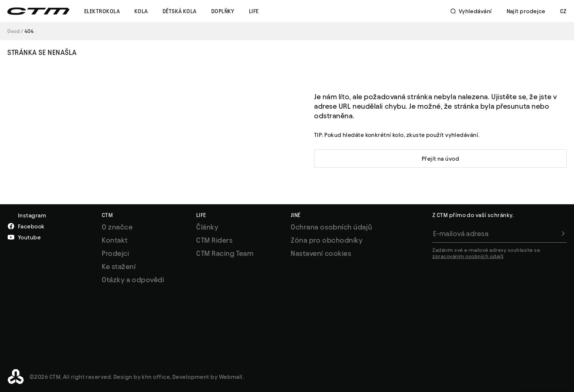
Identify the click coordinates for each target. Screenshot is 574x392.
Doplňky (223, 11)
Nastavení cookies (321, 253)
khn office (156, 377)
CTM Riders (215, 240)
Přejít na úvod (440, 159)
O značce (117, 227)
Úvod (14, 31)
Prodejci (115, 253)
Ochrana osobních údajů (331, 227)
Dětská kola (180, 11)
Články (207, 227)
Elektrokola (102, 11)
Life (254, 11)
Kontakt (115, 240)
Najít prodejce (526, 11)
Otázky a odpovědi (133, 280)
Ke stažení (119, 266)
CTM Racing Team (225, 253)
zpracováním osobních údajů (468, 256)
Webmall (231, 377)
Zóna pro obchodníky (327, 240)
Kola (141, 11)
